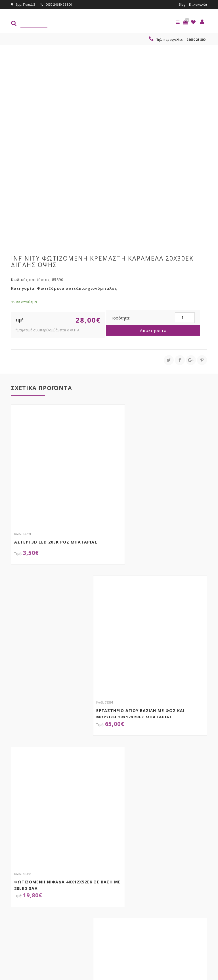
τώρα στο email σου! (58, 883)
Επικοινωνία (198, 4)
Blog (182, 4)
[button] (185, 22)
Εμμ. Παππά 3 (23, 4)
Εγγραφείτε (136, 894)
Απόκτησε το (153, 330)
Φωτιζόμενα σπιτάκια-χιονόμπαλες (77, 288)
